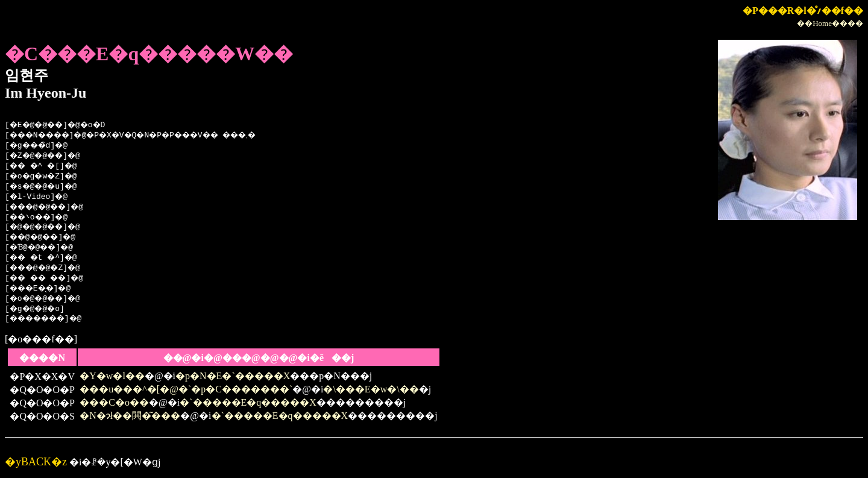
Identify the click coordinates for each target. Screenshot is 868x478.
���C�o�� (114, 402)
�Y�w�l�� (112, 376)
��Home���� (830, 23)
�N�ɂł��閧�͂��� (130, 416)
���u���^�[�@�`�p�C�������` (186, 389)
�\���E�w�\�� (371, 389)
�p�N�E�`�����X (233, 376)
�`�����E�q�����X (248, 402)
